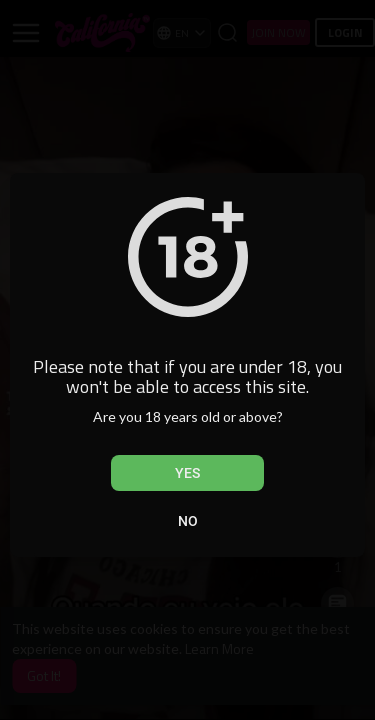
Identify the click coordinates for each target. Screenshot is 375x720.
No (188, 521)
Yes (187, 473)
